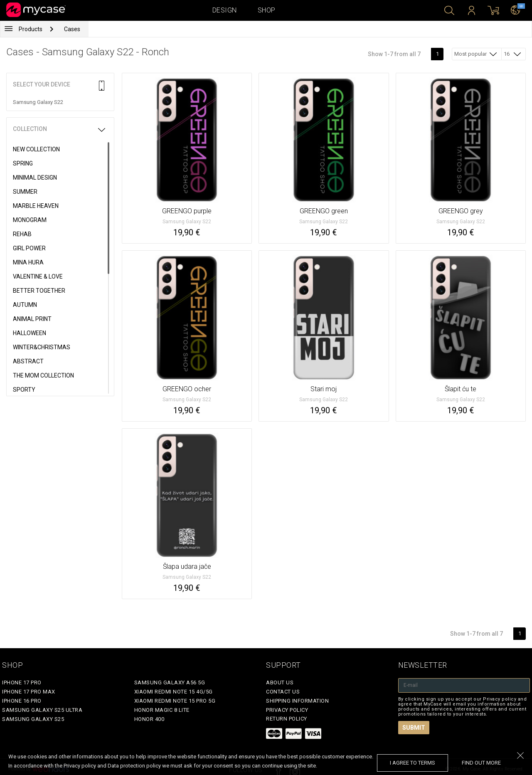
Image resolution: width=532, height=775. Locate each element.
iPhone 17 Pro (22, 682)
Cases (72, 29)
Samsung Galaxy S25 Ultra (42, 710)
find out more (481, 763)
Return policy (287, 719)
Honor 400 (149, 719)
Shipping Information (297, 701)
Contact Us (283, 692)
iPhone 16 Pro (22, 701)
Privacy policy (287, 710)
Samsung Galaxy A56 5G (170, 682)
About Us (280, 682)
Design (225, 10)
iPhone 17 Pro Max (29, 692)
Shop (267, 10)
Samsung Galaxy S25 (33, 719)
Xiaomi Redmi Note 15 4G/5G (174, 692)
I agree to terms (413, 763)
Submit (414, 728)
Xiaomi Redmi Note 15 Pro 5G (175, 701)
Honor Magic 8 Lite (162, 710)
